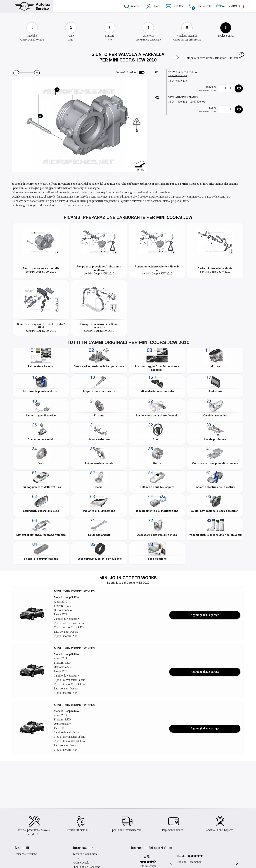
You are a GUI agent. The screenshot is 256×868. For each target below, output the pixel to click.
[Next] (175, 58)
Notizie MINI (227, 6)
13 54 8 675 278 (177, 81)
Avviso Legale (81, 863)
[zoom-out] (16, 73)
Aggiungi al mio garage (205, 615)
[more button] (231, 88)
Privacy (77, 858)
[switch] (142, 73)
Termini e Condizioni (85, 854)
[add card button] (239, 88)
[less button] (220, 88)
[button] (242, 54)
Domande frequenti (26, 854)
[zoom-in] (37, 73)
